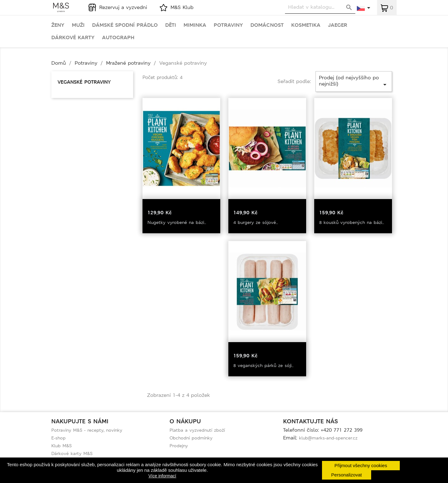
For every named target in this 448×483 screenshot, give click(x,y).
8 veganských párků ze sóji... (263, 365)
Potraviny (228, 25)
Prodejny (179, 446)
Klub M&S (61, 446)
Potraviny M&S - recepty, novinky (87, 430)
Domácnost (267, 25)
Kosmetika (306, 25)
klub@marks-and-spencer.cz (328, 438)
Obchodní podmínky (191, 438)
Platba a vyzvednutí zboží (197, 430)
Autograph (118, 38)
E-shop (58, 438)
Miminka (195, 25)
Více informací (162, 476)
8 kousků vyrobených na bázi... (352, 222)
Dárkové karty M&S (72, 453)
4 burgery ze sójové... (256, 222)
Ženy (58, 25)
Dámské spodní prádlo (125, 25)
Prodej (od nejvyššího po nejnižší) (354, 81)
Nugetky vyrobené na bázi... (177, 222)
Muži (78, 25)
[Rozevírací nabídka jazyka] (364, 8)
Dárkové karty (73, 38)
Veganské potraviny (84, 82)
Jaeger (338, 25)
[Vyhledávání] (320, 7)
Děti (171, 25)
